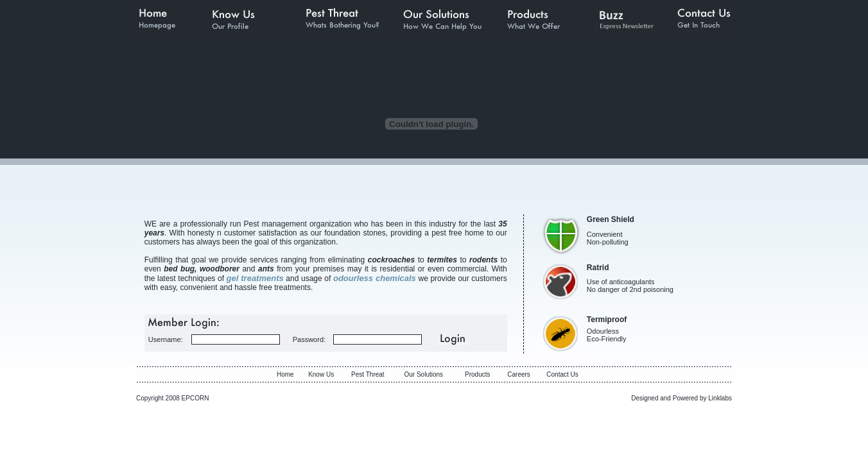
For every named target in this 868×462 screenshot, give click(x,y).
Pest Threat (368, 374)
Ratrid (598, 268)
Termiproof (607, 320)
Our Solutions (423, 374)
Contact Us (562, 374)
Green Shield (611, 219)
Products (477, 374)
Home (285, 374)
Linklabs (720, 398)
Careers (519, 374)
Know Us (321, 374)
